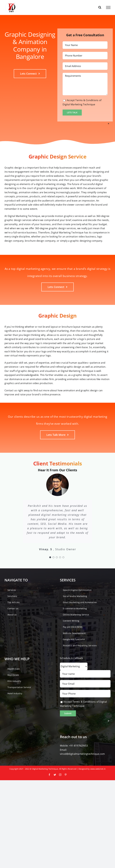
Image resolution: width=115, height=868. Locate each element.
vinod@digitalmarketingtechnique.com (82, 754)
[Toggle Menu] (108, 7)
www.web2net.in (98, 769)
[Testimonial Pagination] (50, 557)
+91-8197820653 (78, 746)
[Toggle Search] (100, 7)
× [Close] (108, 124)
